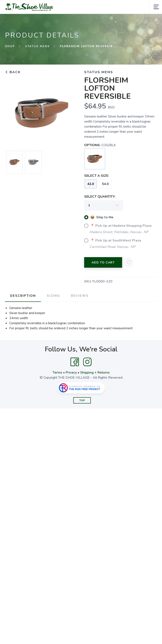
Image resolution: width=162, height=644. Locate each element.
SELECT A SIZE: (97, 176)
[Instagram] (87, 362)
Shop (10, 46)
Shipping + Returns (95, 373)
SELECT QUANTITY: (100, 197)
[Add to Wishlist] (129, 262)
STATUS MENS (37, 46)
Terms (57, 373)
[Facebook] (75, 362)
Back (13, 72)
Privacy (71, 373)
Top (82, 400)
